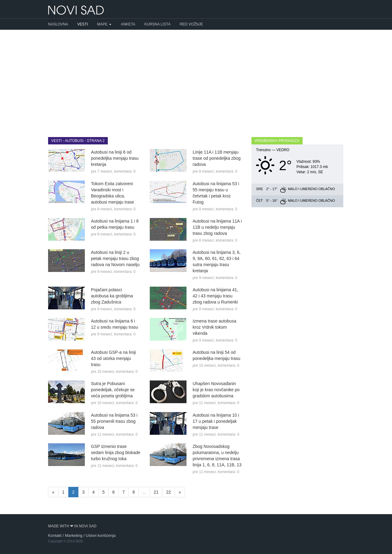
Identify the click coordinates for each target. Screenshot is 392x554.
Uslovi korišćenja (101, 535)
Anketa (128, 24)
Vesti (83, 24)
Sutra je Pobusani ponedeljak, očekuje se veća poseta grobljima (113, 390)
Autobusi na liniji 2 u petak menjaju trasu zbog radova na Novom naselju (115, 258)
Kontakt (55, 535)
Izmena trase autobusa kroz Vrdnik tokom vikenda (214, 327)
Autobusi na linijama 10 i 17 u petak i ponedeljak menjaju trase (216, 421)
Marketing (74, 535)
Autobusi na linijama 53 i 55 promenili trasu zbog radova (114, 421)
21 (156, 492)
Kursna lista (158, 24)
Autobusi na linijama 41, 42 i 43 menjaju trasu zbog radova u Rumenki (215, 296)
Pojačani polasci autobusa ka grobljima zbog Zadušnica (112, 296)
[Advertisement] (196, 79)
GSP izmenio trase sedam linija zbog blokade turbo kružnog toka (116, 453)
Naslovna (58, 24)
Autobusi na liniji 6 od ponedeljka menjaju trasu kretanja (115, 158)
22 (168, 492)
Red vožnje (191, 24)
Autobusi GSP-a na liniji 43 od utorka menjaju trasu (113, 358)
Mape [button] (104, 24)
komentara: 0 (125, 171)
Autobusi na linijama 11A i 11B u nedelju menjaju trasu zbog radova (217, 227)
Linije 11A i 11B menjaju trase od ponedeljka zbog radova (217, 158)
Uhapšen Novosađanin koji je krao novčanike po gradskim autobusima (216, 390)
